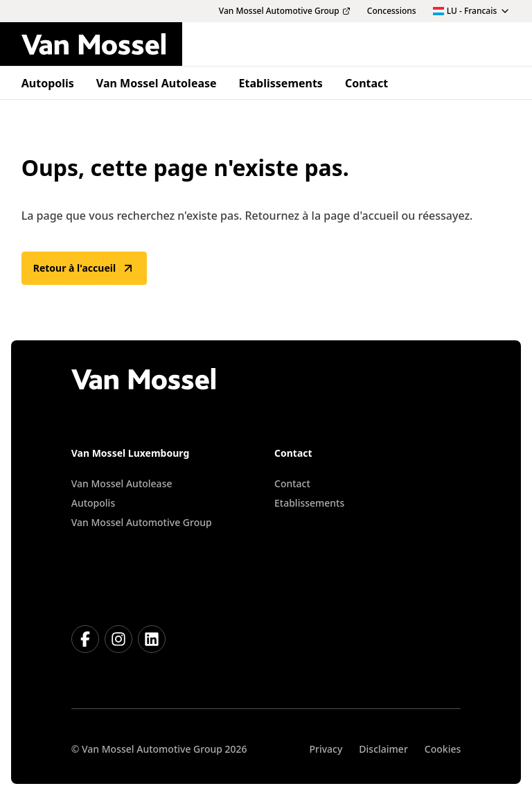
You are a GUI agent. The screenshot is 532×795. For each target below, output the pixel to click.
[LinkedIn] (152, 639)
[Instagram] (118, 639)
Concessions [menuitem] (392, 11)
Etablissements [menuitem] (281, 83)
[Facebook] (85, 639)
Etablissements (309, 503)
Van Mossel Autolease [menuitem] (157, 83)
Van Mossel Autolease (122, 483)
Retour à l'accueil (84, 268)
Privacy (326, 749)
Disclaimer (383, 749)
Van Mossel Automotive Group (142, 522)
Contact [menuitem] (366, 83)
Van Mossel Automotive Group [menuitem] (285, 11)
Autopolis (93, 503)
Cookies (443, 749)
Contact (292, 483)
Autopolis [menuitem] (48, 83)
